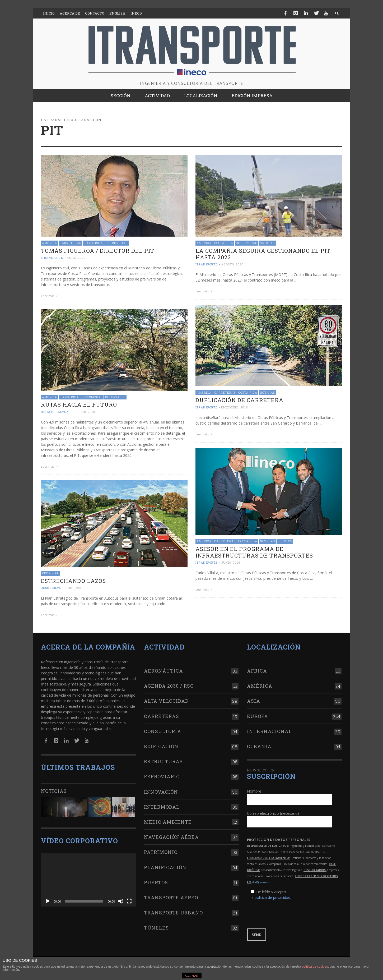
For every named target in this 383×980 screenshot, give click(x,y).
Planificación (165, 867)
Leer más (50, 296)
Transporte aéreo (171, 898)
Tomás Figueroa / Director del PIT (98, 251)
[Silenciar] (121, 901)
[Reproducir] (48, 901)
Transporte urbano (173, 913)
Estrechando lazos (73, 581)
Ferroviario (162, 776)
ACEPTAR (191, 976)
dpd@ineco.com (262, 882)
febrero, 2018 (83, 412)
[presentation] (287, 914)
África (257, 671)
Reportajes (115, 397)
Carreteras (70, 243)
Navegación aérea (171, 837)
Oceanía (259, 746)
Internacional (269, 731)
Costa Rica (93, 243)
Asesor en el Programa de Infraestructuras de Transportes (254, 552)
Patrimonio (161, 852)
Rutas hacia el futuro (79, 404)
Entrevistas (116, 243)
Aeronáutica (164, 671)
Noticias (267, 243)
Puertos (285, 541)
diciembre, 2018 (234, 407)
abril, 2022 (76, 258)
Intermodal (246, 243)
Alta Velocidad (166, 701)
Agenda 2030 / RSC (169, 686)
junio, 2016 (231, 562)
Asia (254, 701)
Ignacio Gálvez (55, 412)
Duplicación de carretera (239, 400)
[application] (88, 880)
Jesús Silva (51, 588)
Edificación (161, 746)
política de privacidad (272, 897)
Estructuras (163, 761)
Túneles (156, 928)
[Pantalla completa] (129, 901)
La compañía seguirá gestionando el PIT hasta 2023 (263, 254)
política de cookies (315, 967)
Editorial (50, 573)
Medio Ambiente (168, 822)
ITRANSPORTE (52, 258)
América (50, 243)
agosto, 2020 (232, 264)
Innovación (161, 792)
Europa (258, 716)
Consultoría (163, 731)
